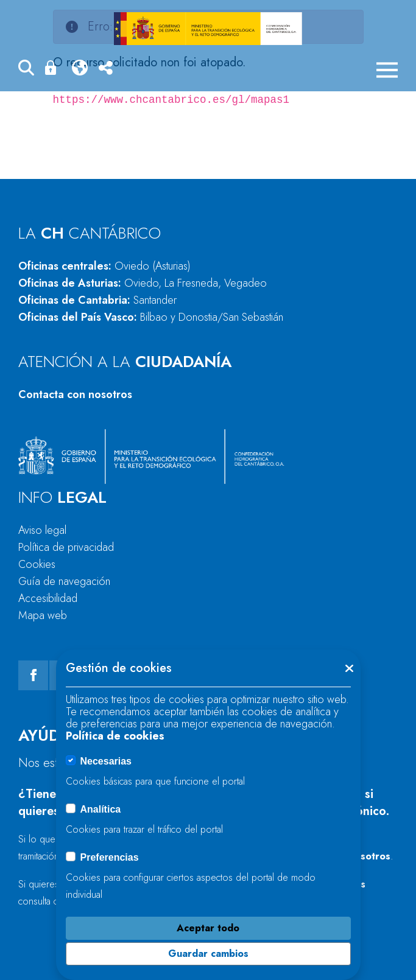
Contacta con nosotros (75, 394)
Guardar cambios (208, 954)
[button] (26, 70)
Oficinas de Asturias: (143, 283)
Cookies (37, 564)
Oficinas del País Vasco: (151, 317)
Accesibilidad (48, 598)
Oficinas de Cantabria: (97, 300)
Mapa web (43, 615)
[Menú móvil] (387, 70)
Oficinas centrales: (104, 266)
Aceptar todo (208, 928)
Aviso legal (42, 530)
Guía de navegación (64, 581)
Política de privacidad (66, 547)
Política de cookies (115, 736)
